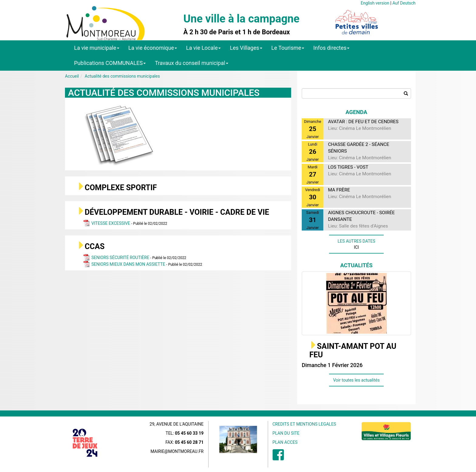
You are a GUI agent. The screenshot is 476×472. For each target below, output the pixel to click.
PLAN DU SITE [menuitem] (286, 433)
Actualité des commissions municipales (122, 76)
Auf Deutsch (404, 3)
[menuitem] (278, 458)
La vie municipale (97, 48)
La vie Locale (203, 48)
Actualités (357, 265)
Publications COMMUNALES (110, 63)
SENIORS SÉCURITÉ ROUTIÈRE (121, 258)
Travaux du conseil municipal (192, 63)
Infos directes (331, 48)
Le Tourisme (288, 48)
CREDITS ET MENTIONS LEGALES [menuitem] (304, 424)
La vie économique (153, 48)
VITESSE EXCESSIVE (111, 223)
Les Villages (246, 48)
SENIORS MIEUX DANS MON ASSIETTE (129, 264)
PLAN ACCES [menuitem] (285, 442)
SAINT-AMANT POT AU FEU (353, 351)
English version (375, 3)
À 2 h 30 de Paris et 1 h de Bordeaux (237, 32)
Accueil (72, 76)
